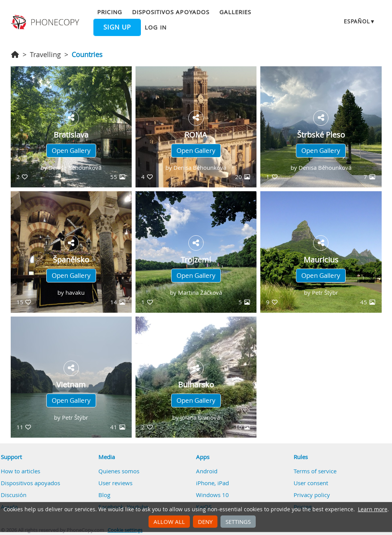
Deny (205, 522)
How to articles (20, 471)
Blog (104, 495)
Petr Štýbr (325, 292)
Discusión (14, 495)
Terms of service (315, 471)
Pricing (109, 12)
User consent (311, 483)
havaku (75, 292)
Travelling (45, 54)
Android (207, 471)
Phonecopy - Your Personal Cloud (46, 22)
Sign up (117, 27)
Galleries (235, 12)
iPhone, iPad (212, 483)
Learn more (373, 509)
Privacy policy (312, 495)
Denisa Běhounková (75, 167)
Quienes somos (119, 471)
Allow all (169, 522)
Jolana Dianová (200, 417)
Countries (87, 54)
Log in (155, 27)
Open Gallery (71, 151)
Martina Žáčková (200, 292)
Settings (238, 522)
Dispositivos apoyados (171, 12)
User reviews (115, 483)
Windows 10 (212, 495)
